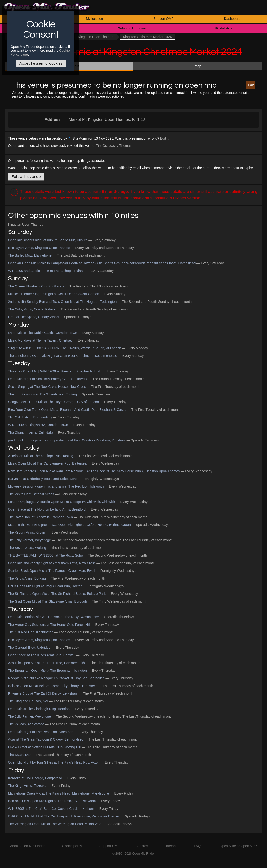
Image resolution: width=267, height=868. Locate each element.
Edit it (164, 138)
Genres (142, 846)
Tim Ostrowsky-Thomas (114, 146)
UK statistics (223, 28)
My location (94, 19)
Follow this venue (26, 177)
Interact (171, 846)
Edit (251, 85)
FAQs (198, 846)
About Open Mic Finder (27, 846)
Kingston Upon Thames (95, 37)
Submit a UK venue (133, 28)
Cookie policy (72, 846)
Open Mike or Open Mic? (238, 846)
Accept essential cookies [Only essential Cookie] (41, 63)
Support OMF (163, 19)
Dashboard (232, 19)
